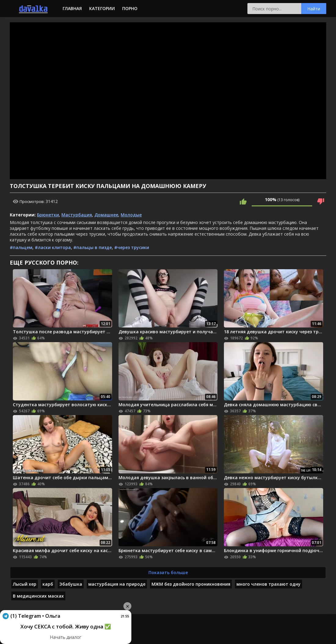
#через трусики (132, 247)
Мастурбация (77, 215)
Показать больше (168, 572)
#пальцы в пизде (93, 247)
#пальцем (21, 247)
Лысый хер (25, 584)
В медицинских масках (38, 596)
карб (48, 584)
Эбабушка (71, 584)
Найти (314, 9)
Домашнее (106, 215)
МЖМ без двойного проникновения (191, 584)
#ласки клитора (53, 247)
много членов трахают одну (268, 584)
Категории (102, 8)
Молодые (131, 215)
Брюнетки (48, 215)
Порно (130, 8)
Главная (72, 8)
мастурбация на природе (117, 584)
